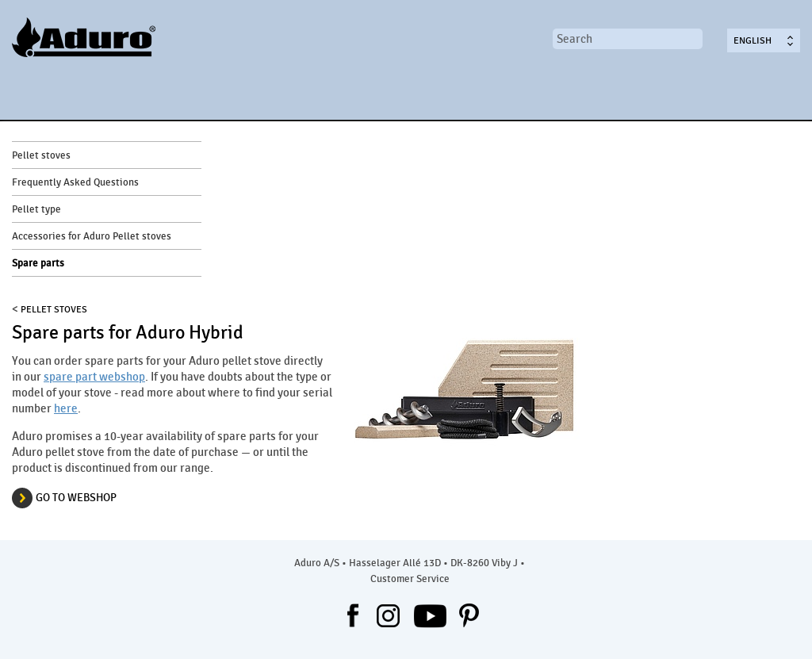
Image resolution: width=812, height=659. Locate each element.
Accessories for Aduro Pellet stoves (92, 236)
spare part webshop (94, 377)
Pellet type (36, 209)
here (66, 408)
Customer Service (410, 579)
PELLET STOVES (54, 309)
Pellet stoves (41, 155)
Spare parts (38, 263)
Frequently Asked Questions (75, 182)
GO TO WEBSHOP (76, 498)
